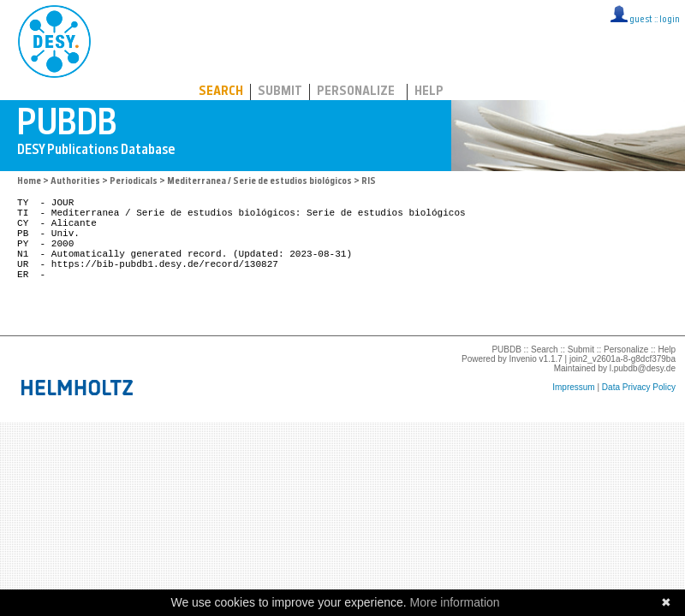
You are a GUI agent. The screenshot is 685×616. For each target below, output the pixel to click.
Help (429, 92)
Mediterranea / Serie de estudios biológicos (259, 182)
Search (221, 92)
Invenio (523, 385)
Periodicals (134, 182)
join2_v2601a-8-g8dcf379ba (622, 385)
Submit (280, 92)
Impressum (573, 413)
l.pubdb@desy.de (643, 394)
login (670, 20)
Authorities (75, 182)
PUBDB (130, 38)
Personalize (356, 92)
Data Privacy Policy (639, 413)
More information (455, 602)
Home (29, 182)
